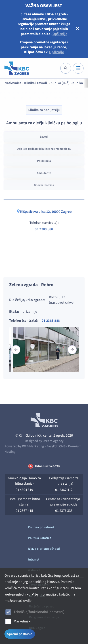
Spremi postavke (20, 634)
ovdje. (28, 601)
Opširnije (60, 34)
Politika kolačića (40, 538)
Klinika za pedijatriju (44, 110)
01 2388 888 (44, 229)
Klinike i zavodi (36, 83)
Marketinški (22, 621)
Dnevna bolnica (44, 185)
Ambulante (44, 173)
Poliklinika (44, 161)
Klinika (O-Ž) (60, 83)
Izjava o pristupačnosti (44, 549)
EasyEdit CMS (56, 446)
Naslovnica (13, 83)
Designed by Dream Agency (44, 441)
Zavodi (44, 137)
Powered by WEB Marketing (24, 446)
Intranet (34, 560)
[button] (72, 350)
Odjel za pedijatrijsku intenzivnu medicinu (44, 149)
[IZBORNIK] (78, 68)
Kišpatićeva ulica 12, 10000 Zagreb (44, 212)
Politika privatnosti (42, 527)
